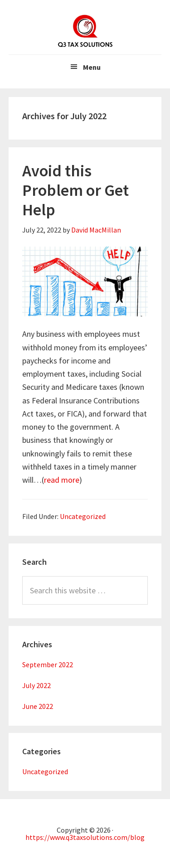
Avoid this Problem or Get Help (75, 190)
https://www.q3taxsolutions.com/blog (85, 837)
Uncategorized (83, 516)
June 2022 (38, 706)
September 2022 (48, 664)
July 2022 (36, 685)
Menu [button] (92, 67)
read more (62, 480)
